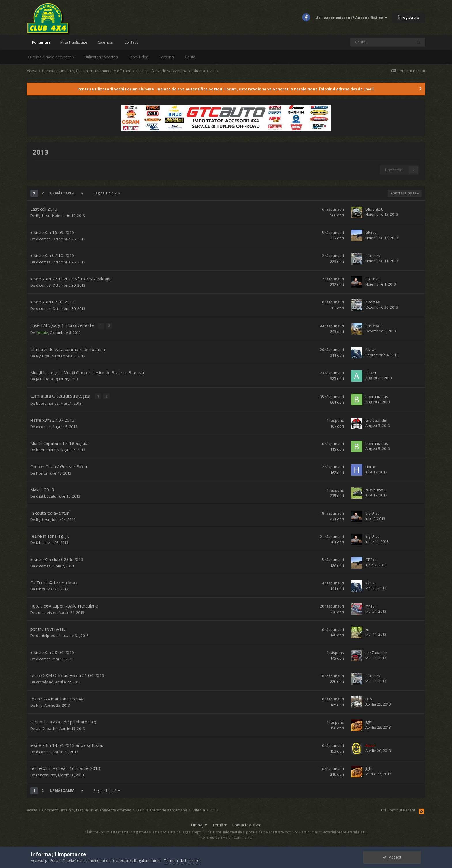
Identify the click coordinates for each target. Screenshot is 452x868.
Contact (131, 42)
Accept (392, 857)
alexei (371, 372)
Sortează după (405, 193)
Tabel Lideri (138, 57)
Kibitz (370, 349)
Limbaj (199, 824)
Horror (42, 472)
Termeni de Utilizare (182, 860)
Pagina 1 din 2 (107, 193)
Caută (190, 57)
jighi (369, 721)
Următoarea (62, 193)
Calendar (106, 42)
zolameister (46, 612)
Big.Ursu (43, 215)
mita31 (371, 605)
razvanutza (46, 774)
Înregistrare (409, 17)
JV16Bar (43, 379)
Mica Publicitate (74, 42)
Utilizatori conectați (101, 57)
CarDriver (374, 325)
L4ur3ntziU (374, 209)
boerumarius (47, 402)
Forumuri (41, 45)
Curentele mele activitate (51, 57)
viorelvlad (45, 681)
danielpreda (47, 635)
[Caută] (381, 42)
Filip (39, 704)
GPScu (371, 232)
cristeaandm (376, 419)
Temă (219, 824)
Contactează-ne (247, 824)
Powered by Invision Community (226, 836)
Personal (167, 57)
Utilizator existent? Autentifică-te (351, 18)
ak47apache (376, 651)
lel (367, 628)
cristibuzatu (46, 495)
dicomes (43, 239)
